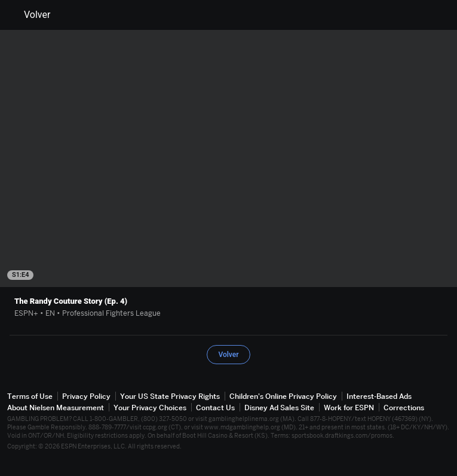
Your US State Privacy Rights (170, 396)
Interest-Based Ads (379, 396)
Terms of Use (30, 396)
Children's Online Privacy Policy (283, 396)
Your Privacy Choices (150, 408)
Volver (30, 15)
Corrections (404, 408)
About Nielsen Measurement (56, 408)
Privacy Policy (86, 396)
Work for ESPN (349, 408)
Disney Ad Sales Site (279, 408)
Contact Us (215, 408)
